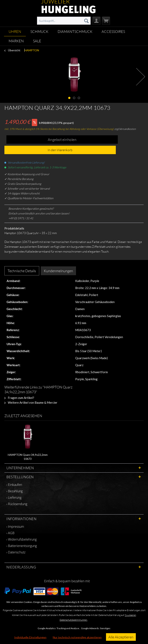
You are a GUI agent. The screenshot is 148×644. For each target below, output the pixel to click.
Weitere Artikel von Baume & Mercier (31, 402)
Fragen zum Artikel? (19, 398)
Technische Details (22, 271)
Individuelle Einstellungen (30, 637)
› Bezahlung (14, 491)
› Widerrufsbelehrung (21, 539)
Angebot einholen (62, 140)
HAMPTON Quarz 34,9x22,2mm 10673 (28, 457)
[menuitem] (64, 21)
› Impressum (15, 527)
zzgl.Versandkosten (125, 129)
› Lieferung (14, 497)
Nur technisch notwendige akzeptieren (77, 637)
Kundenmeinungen (58, 271)
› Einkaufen (14, 485)
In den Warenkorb (60, 150)
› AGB (10, 533)
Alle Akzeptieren (121, 637)
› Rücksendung (17, 504)
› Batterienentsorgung (22, 546)
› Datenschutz (16, 552)
